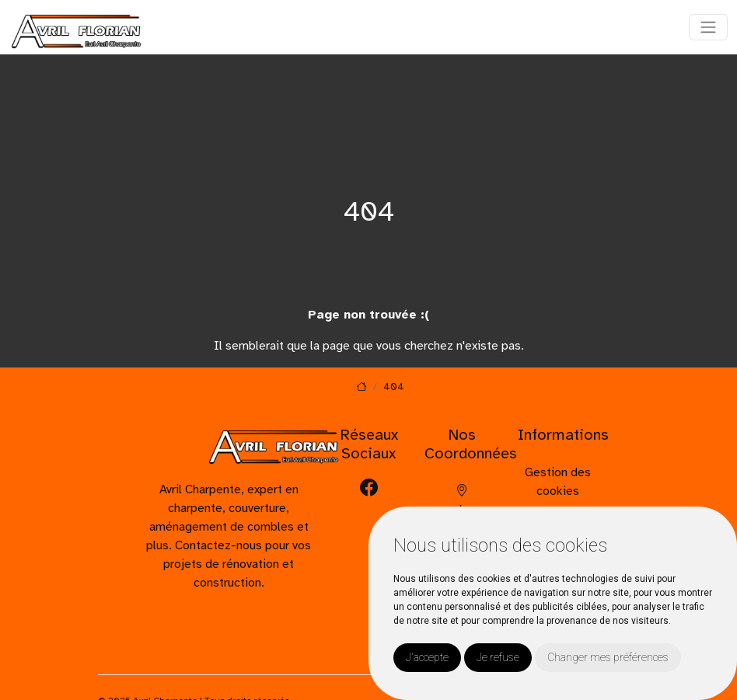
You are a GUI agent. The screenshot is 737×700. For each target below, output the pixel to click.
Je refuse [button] (498, 657)
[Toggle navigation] (708, 27)
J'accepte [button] (427, 657)
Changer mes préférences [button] (608, 657)
